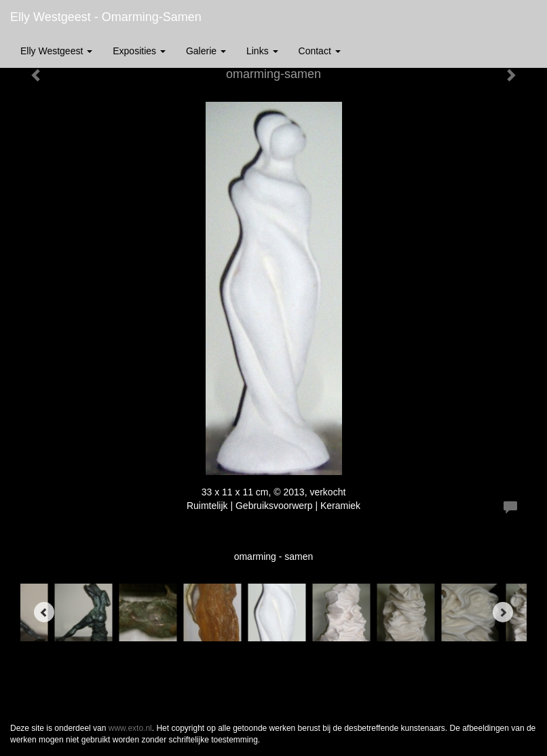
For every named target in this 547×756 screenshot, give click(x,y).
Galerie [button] (206, 51)
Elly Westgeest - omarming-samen (106, 17)
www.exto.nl (130, 728)
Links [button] (262, 51)
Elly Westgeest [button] (56, 51)
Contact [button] (320, 51)
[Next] (503, 612)
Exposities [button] (139, 51)
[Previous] (44, 612)
